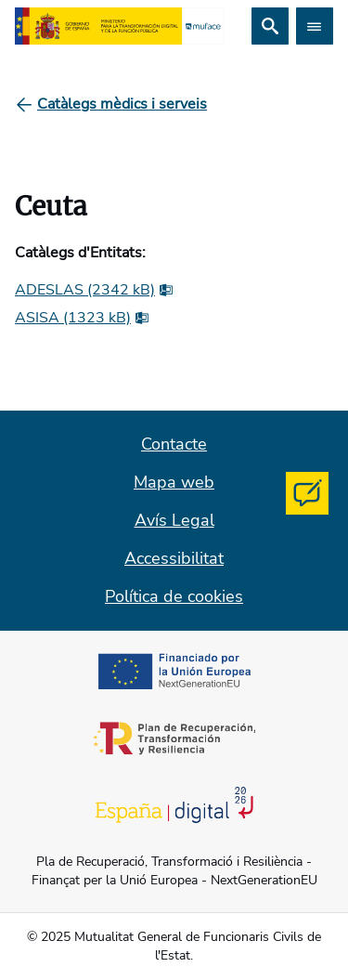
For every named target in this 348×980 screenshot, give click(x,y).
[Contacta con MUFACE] (307, 493)
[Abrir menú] (315, 26)
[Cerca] (270, 26)
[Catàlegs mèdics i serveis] (122, 104)
